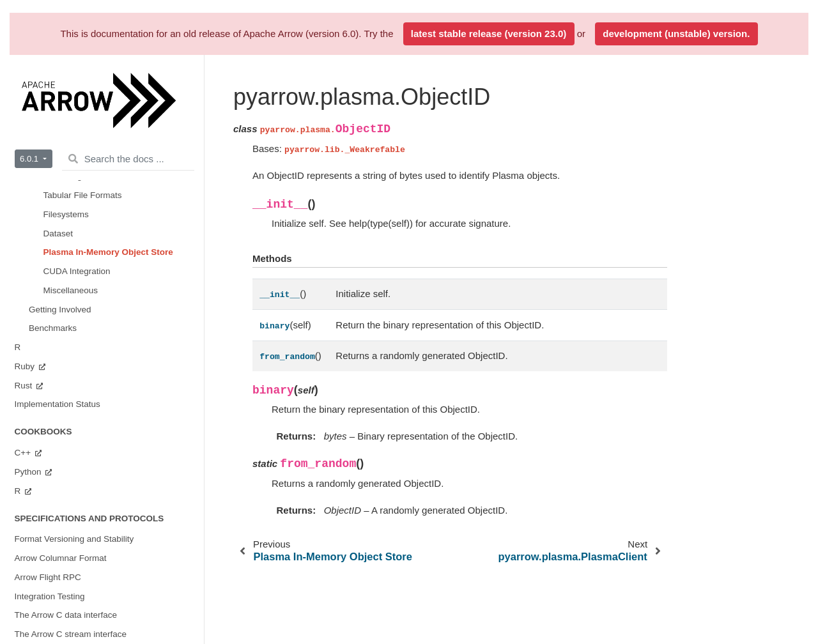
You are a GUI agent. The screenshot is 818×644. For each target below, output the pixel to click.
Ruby (26, 366)
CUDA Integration (77, 271)
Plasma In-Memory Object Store (108, 252)
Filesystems (66, 214)
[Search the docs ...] (128, 159)
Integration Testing (50, 596)
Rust (25, 386)
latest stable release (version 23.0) (489, 34)
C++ (24, 453)
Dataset (58, 234)
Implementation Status (58, 404)
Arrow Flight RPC (48, 577)
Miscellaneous (71, 290)
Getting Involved (60, 310)
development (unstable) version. (676, 34)
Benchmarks (53, 328)
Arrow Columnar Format (61, 558)
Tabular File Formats (83, 195)
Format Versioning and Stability (74, 539)
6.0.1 (30, 159)
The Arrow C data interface (66, 615)
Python (29, 472)
